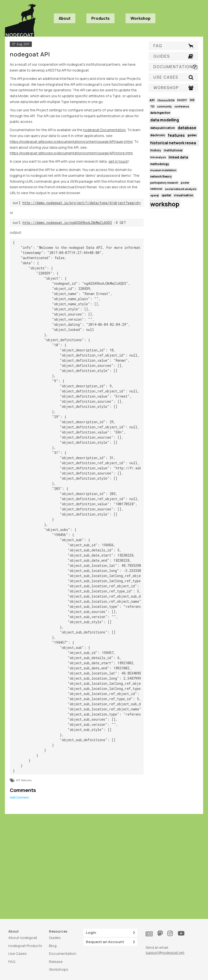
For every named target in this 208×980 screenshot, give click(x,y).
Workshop (140, 18)
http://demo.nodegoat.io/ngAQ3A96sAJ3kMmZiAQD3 (67, 223)
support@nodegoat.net (165, 953)
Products (100, 18)
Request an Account (110, 942)
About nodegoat (23, 938)
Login (110, 933)
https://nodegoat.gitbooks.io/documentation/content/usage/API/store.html (71, 153)
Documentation (63, 954)
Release (56, 962)
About (65, 18)
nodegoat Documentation (104, 130)
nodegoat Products (25, 946)
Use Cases (17, 954)
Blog (53, 946)
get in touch (118, 161)
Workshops (59, 969)
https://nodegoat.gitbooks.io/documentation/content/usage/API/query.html (71, 142)
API (18, 780)
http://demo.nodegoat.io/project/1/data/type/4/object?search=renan (87, 203)
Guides (55, 938)
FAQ (12, 962)
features (26, 780)
